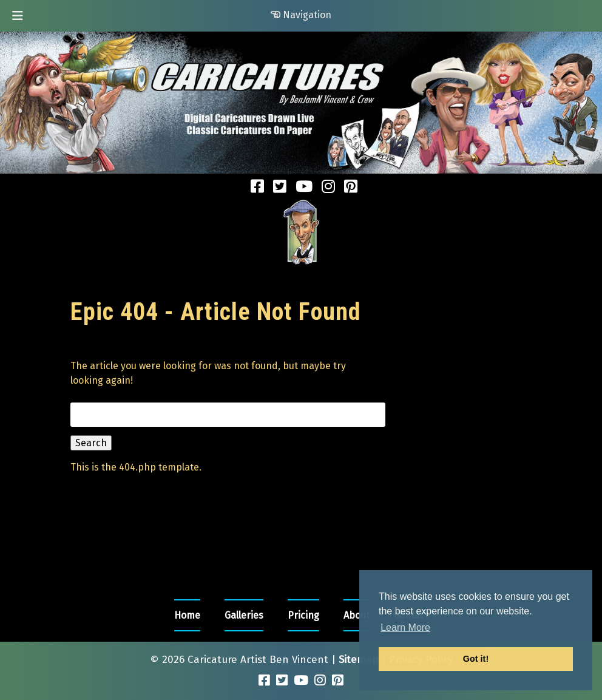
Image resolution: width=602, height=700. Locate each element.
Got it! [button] (476, 659)
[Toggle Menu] (18, 16)
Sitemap (359, 660)
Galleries (244, 615)
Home (187, 615)
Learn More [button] (405, 627)
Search (91, 443)
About (357, 615)
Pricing (303, 615)
